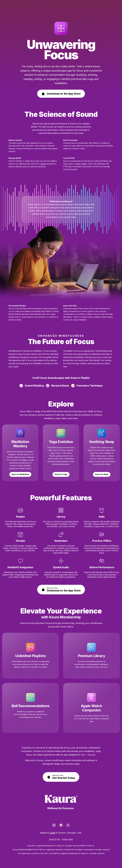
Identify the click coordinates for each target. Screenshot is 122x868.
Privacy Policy (68, 839)
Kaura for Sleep (102, 474)
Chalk (52, 833)
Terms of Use (54, 839)
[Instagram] (54, 825)
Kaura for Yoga (61, 474)
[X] (68, 825)
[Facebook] (61, 825)
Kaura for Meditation (20, 474)
